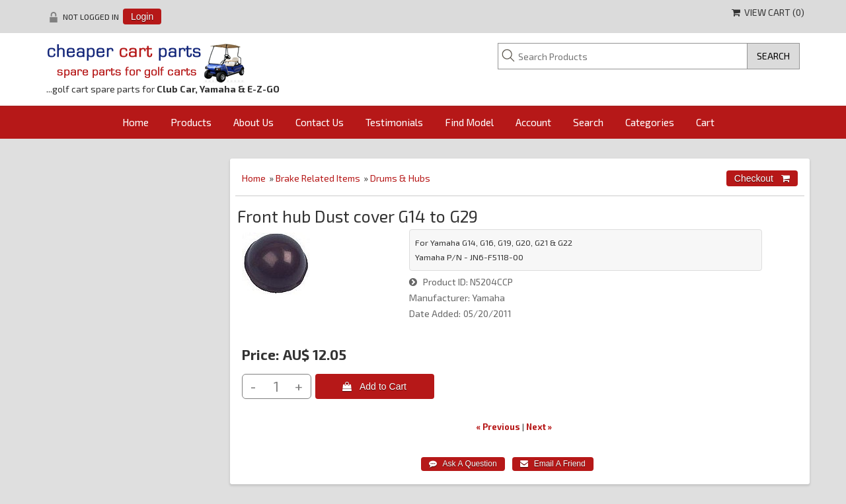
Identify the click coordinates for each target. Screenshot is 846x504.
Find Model (469, 122)
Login (142, 17)
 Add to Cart (374, 386)
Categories (650, 122)
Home (135, 122)
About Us (253, 122)
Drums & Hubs (400, 178)
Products (191, 122)
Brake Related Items (318, 178)
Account (533, 122)
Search (588, 122)
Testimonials (394, 122)
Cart (705, 122)
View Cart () (768, 12)
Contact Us (320, 122)
